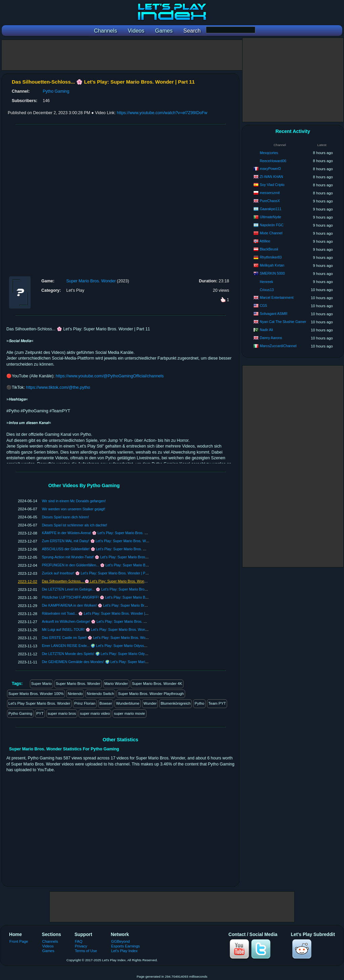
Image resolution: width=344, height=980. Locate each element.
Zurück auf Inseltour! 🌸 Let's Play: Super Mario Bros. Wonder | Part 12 (98, 573)
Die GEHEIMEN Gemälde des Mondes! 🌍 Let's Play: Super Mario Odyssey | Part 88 (109, 662)
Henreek (266, 282)
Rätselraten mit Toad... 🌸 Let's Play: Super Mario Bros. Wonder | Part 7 (99, 613)
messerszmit (270, 193)
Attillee (265, 241)
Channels (50, 941)
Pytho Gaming (56, 91)
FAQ (79, 941)
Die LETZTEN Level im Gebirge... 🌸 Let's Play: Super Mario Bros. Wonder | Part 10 (109, 589)
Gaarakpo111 (270, 209)
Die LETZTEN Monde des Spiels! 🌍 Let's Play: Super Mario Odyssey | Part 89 (104, 654)
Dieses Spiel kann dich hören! (66, 517)
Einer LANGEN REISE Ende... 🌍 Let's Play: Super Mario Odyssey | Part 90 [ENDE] (109, 646)
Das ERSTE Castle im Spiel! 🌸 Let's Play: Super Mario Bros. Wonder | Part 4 (103, 638)
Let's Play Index (124, 951)
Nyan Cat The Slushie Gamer (283, 322)
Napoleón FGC (272, 225)
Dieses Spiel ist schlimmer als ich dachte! (75, 525)
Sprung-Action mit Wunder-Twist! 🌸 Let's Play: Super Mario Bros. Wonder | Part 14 (108, 557)
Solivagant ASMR (273, 314)
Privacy (81, 946)
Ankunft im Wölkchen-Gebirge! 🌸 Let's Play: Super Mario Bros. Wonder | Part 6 (105, 621)
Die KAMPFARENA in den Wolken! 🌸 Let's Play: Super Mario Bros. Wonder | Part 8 (109, 605)
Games (48, 951)
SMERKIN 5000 (272, 273)
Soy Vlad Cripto (272, 185)
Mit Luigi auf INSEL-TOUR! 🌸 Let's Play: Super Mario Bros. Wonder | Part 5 (102, 629)
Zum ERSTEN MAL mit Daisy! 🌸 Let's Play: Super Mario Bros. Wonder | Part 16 (106, 541)
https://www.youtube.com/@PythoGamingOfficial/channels (110, 376)
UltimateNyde (270, 217)
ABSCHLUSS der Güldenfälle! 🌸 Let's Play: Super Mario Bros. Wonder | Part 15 (106, 549)
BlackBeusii (269, 249)
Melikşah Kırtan (272, 265)
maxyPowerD (270, 169)
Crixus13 (267, 290)
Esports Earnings (125, 946)
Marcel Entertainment (277, 297)
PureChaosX (270, 201)
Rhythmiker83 (271, 257)
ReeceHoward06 (273, 161)
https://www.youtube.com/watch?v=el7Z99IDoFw (162, 113)
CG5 (263, 306)
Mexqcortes (269, 153)
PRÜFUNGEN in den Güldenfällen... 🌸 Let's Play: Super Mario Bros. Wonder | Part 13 (111, 565)
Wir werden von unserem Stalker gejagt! (74, 509)
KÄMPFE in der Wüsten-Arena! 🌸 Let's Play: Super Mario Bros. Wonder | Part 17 (107, 533)
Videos (48, 946)
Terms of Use (86, 951)
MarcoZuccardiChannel (278, 346)
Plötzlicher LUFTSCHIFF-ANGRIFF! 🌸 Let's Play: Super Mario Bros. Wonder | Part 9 (110, 597)
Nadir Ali (266, 330)
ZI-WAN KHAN (271, 177)
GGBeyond (121, 941)
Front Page (19, 941)
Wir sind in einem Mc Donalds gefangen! (74, 501)
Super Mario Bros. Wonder (91, 281)
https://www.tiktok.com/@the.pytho (58, 387)
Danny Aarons (271, 338)
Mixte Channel (271, 233)
